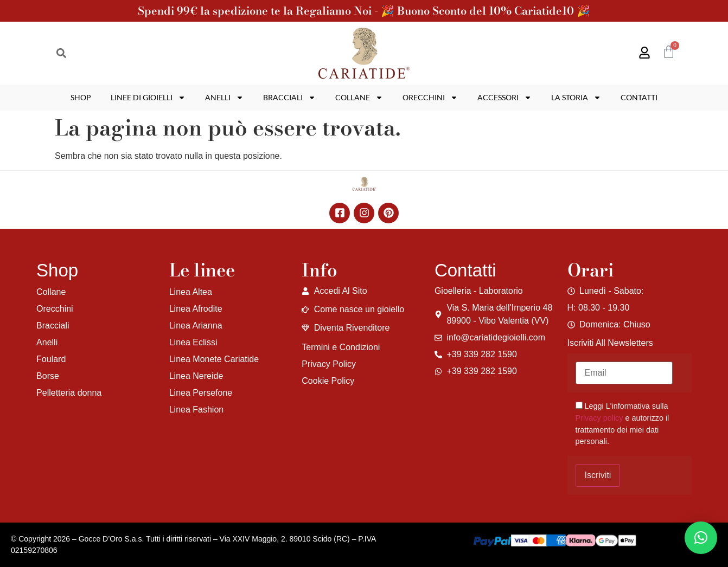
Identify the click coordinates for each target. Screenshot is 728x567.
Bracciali (289, 98)
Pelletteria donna (69, 393)
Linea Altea (191, 292)
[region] (141, 482)
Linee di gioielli (148, 98)
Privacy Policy (329, 364)
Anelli (224, 98)
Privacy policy (599, 418)
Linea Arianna (196, 326)
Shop (81, 97)
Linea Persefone (201, 393)
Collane (359, 98)
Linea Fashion (197, 410)
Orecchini (430, 98)
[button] (61, 53)
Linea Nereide (196, 376)
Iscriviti (598, 475)
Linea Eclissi (193, 342)
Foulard (51, 359)
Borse (48, 376)
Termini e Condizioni (341, 347)
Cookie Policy (328, 381)
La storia (576, 98)
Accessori (505, 98)
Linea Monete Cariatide (214, 359)
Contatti (639, 97)
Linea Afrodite (196, 309)
